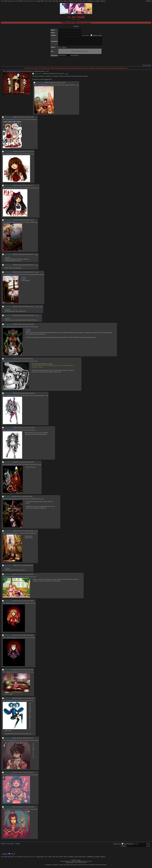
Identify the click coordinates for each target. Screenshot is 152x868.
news (50, 1)
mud (76, 1)
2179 (32, 308)
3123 (32, 774)
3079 (32, 576)
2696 (32, 533)
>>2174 (23, 280)
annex (65, 1)
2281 (31, 498)
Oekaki (64, 49)
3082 (32, 671)
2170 (32, 153)
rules (54, 1)
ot (31, 1)
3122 (32, 740)
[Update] (5, 855)
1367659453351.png (12, 189)
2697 (32, 567)
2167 (62, 75)
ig (26, 1)
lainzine (103, 1)
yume (11, 1)
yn (2, 1)
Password (130, 846)
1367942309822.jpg (12, 328)
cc (33, 1)
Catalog (18, 845)
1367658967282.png (44, 87)
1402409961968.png (12, 776)
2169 (32, 119)
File (59, 49)
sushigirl (97, 1)
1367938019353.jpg (12, 276)
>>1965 (50, 365)
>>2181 (41, 308)
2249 (33, 429)
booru (84, 1)
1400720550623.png (12, 605)
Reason (124, 848)
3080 (32, 602)
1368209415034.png (12, 363)
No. (59, 75)
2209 (32, 395)
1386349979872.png (12, 535)
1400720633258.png (12, 639)
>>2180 (37, 308)
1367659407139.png (12, 155)
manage (71, 1)
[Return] (81, 23)
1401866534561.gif (12, 702)
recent (61, 1)
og (24, 1)
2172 (32, 222)
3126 (32, 809)
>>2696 (7, 570)
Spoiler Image (97, 35)
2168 (64, 84)
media (20, 1)
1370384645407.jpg (12, 466)
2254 (32, 464)
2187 (32, 360)
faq (57, 1)
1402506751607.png (12, 811)
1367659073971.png (12, 121)
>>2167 (7, 259)
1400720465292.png (12, 578)
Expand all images (147, 67)
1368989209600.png (12, 397)
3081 (32, 637)
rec (46, 1)
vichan (79, 862)
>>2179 (37, 274)
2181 (32, 326)
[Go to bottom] (87, 23)
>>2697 (36, 533)
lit (17, 1)
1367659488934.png (12, 224)
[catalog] (76, 26)
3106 (32, 700)
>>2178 (36, 256)
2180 (32, 317)
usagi (80, 1)
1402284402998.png (12, 742)
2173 (32, 256)
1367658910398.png (13, 73)
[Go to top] (10, 845)
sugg (38, 1)
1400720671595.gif (12, 674)
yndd (5, 1)
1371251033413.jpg (12, 500)
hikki (42, 1)
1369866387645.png (12, 432)
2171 (32, 187)
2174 (32, 266)
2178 (32, 274)
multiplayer (90, 1)
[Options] (149, 1)
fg (8, 1)
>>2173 (66, 75)
